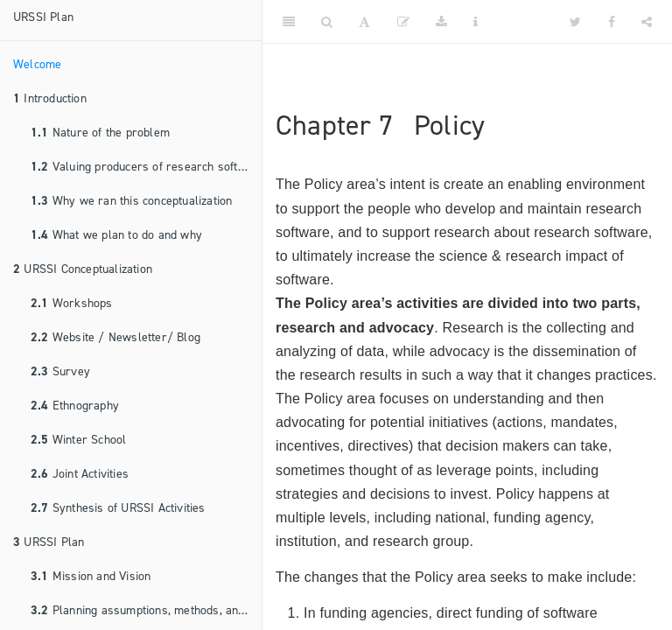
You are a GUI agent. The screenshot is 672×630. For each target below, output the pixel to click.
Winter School (78, 440)
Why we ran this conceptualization (131, 201)
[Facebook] (612, 22)
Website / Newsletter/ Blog (115, 337)
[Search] (327, 22)
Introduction (50, 98)
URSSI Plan (43, 17)
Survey (60, 371)
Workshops (72, 303)
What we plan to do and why (116, 235)
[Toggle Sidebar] (289, 22)
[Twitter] (575, 22)
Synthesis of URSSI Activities (118, 508)
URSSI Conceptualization (83, 269)
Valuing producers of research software (146, 167)
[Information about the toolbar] (476, 22)
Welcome (37, 64)
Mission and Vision (91, 576)
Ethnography (75, 406)
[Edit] (403, 22)
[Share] (647, 22)
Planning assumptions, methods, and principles (146, 610)
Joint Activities (80, 474)
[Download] (441, 22)
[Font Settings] (364, 22)
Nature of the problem (100, 133)
